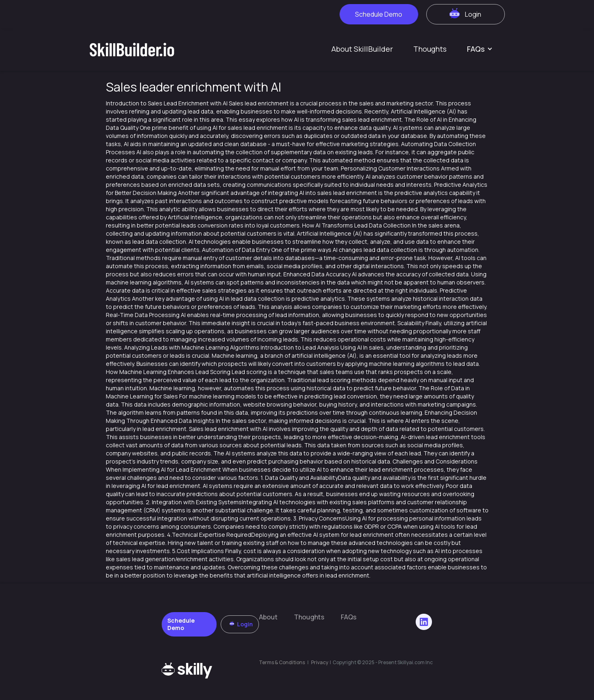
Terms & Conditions (282, 662)
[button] (480, 49)
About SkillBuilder (362, 49)
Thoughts (430, 49)
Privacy (320, 662)
